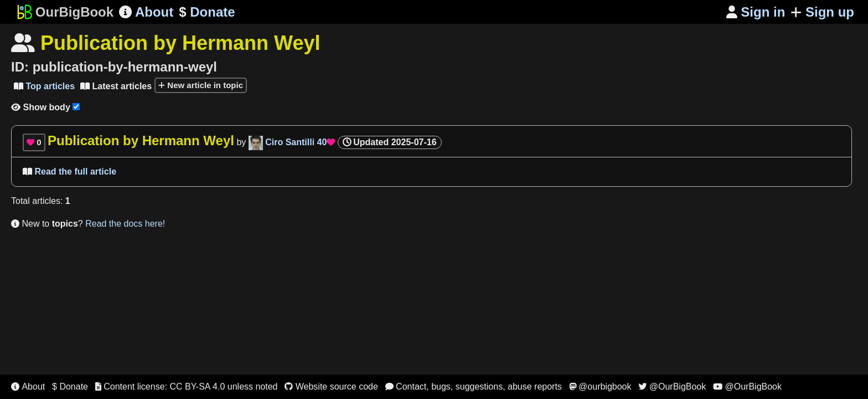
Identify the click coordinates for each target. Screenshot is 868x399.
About (146, 12)
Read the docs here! (125, 224)
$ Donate (70, 387)
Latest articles (116, 86)
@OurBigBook (672, 387)
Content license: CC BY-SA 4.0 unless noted (187, 387)
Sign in (756, 12)
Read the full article (69, 172)
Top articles (44, 86)
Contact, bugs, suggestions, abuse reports (474, 387)
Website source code (331, 387)
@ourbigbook (600, 387)
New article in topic (201, 85)
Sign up (822, 12)
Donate (207, 12)
